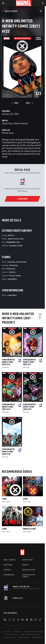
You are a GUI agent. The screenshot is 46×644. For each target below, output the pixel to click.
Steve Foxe (7, 123)
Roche (7, 367)
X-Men (4, 499)
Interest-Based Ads (24, 637)
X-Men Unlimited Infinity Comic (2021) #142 (8, 362)
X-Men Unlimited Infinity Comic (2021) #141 (29, 362)
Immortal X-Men (29, 529)
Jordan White (12, 279)
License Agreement (9, 637)
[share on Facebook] (5, 620)
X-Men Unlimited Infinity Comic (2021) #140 (8, 407)
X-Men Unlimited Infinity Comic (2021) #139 (29, 407)
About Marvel (10, 560)
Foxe (3, 367)
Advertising (28, 560)
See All (40, 317)
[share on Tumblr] (18, 620)
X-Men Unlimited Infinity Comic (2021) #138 (8, 452)
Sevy (28, 367)
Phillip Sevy (8, 133)
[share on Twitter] (9, 620)
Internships (9, 575)
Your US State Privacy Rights (33, 632)
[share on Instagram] (14, 620)
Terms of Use (6, 632)
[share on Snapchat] (27, 620)
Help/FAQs (8, 565)
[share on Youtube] (22, 620)
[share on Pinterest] (31, 620)
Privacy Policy (17, 632)
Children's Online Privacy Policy (30, 634)
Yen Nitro (12, 272)
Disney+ (26, 565)
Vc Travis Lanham (15, 275)
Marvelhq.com (29, 570)
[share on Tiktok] (40, 620)
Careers (7, 570)
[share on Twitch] (36, 620)
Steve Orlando (21, 123)
